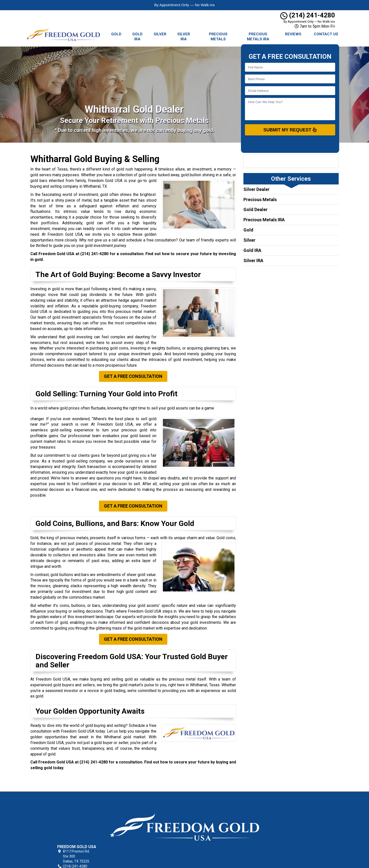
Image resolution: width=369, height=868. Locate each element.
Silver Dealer (256, 189)
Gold (116, 34)
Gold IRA (137, 37)
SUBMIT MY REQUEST (290, 130)
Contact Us (326, 34)
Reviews (293, 34)
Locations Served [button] (218, 826)
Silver (160, 34)
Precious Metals (218, 37)
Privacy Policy (213, 809)
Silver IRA (184, 37)
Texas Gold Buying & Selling (224, 803)
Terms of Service (216, 814)
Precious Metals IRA (258, 37)
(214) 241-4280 (308, 15)
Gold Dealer (255, 209)
